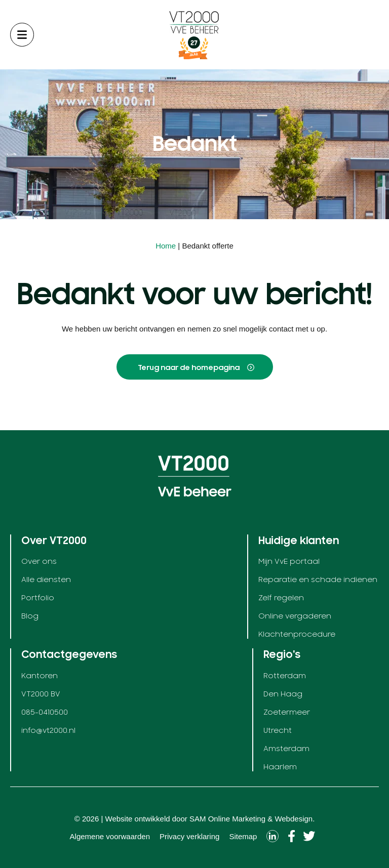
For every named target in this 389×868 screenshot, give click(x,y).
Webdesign (294, 819)
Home (166, 246)
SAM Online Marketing (227, 819)
